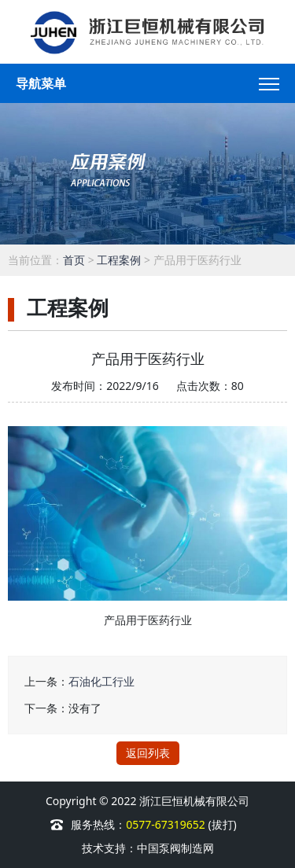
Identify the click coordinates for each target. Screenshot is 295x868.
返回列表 (148, 753)
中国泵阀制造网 (175, 848)
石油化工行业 (101, 681)
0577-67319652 (167, 824)
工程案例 (119, 260)
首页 (74, 260)
